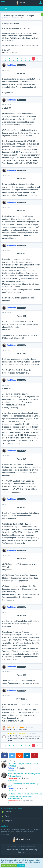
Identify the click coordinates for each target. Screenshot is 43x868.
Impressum (22, 852)
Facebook (6, 812)
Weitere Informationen (9, 865)
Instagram (7, 821)
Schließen (21, 865)
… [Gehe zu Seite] (13, 58)
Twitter (5, 816)
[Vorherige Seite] (6, 59)
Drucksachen (12, 770)
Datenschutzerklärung (29, 850)
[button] (3, 3)
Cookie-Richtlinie (12, 850)
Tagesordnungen (13, 780)
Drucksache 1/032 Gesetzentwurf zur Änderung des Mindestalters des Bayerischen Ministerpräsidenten (25, 796)
